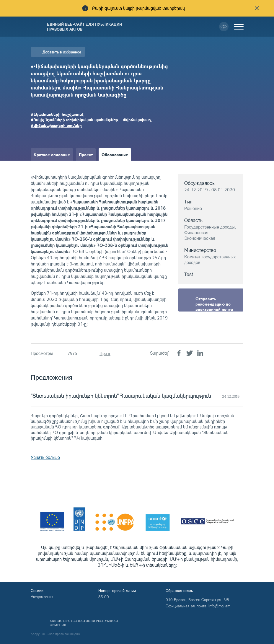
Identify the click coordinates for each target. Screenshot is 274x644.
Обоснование (115, 154)
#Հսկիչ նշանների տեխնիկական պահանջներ (74, 120)
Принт (105, 353)
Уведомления (42, 597)
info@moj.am (219, 606)
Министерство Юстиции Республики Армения (84, 623)
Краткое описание (52, 154)
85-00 (104, 597)
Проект (86, 154)
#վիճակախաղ (137, 120)
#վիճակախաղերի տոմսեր (56, 125)
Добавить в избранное (62, 52)
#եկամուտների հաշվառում (57, 114)
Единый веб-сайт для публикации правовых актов (84, 27)
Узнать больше (45, 457)
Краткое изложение (53, 167)
